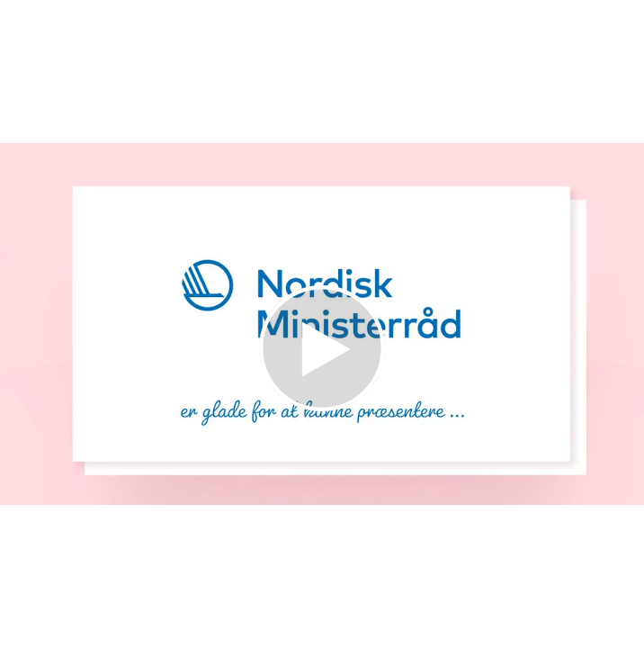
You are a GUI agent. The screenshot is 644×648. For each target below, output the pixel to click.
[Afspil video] (322, 407)
